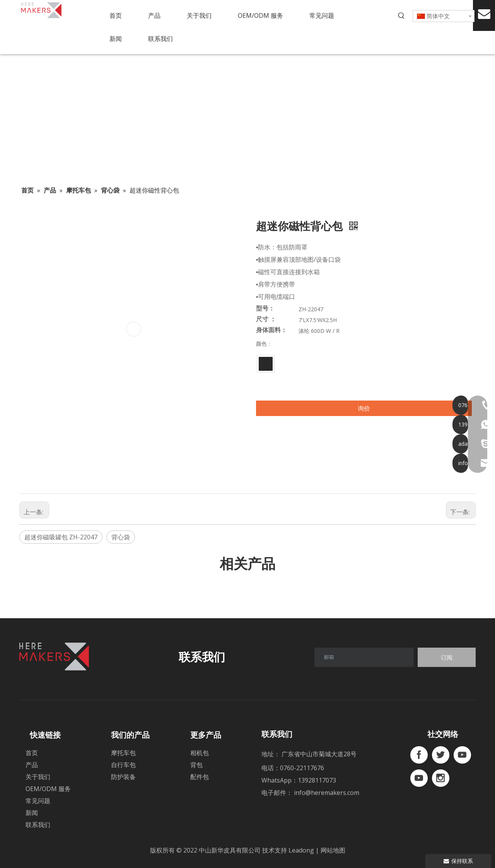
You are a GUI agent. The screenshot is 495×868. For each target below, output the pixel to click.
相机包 (200, 753)
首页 (32, 753)
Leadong (302, 850)
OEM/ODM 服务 (48, 789)
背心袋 (121, 537)
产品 (32, 765)
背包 (196, 765)
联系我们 (38, 825)
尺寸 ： (266, 319)
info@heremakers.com (327, 793)
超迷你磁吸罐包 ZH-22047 (61, 537)
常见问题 (38, 801)
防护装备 (123, 777)
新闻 (32, 813)
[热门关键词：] (401, 16)
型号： (265, 309)
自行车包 (123, 765)
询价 (364, 408)
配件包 (200, 777)
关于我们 (38, 777)
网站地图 (333, 850)
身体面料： (271, 330)
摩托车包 (123, 753)
